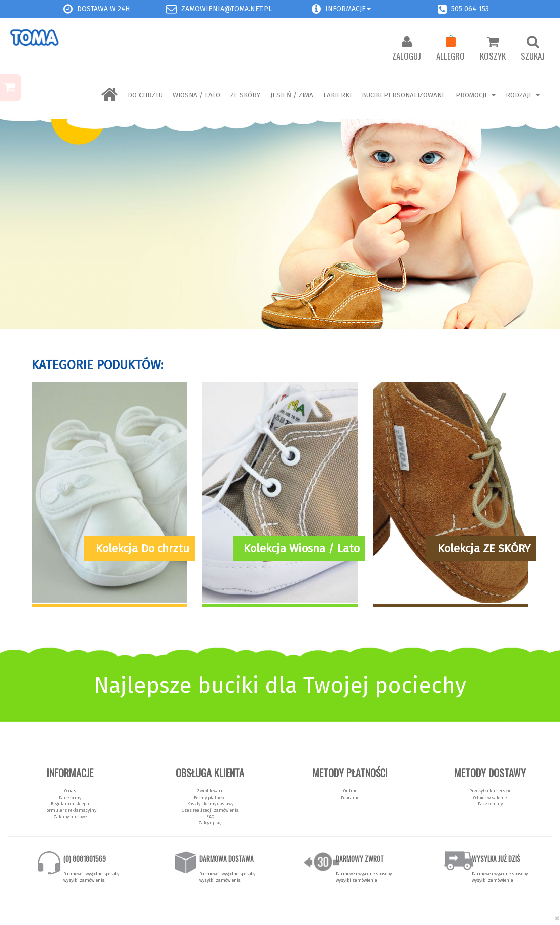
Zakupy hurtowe (70, 817)
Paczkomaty (490, 804)
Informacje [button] (348, 9)
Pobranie (350, 798)
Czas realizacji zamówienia (210, 810)
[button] (316, 9)
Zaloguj (407, 49)
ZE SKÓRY (245, 95)
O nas (70, 791)
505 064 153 (470, 9)
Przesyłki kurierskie (490, 791)
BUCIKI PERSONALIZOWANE (404, 95)
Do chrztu (145, 95)
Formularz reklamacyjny (70, 810)
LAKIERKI (337, 95)
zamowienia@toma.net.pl (227, 9)
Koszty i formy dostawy (210, 804)
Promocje (476, 95)
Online (350, 791)
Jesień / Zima (292, 95)
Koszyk (493, 49)
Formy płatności (210, 798)
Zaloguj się (210, 823)
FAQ (210, 817)
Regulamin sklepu (70, 804)
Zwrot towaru (210, 791)
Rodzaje (523, 95)
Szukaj (533, 49)
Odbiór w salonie (490, 798)
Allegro (450, 49)
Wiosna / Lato (196, 95)
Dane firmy (70, 798)
